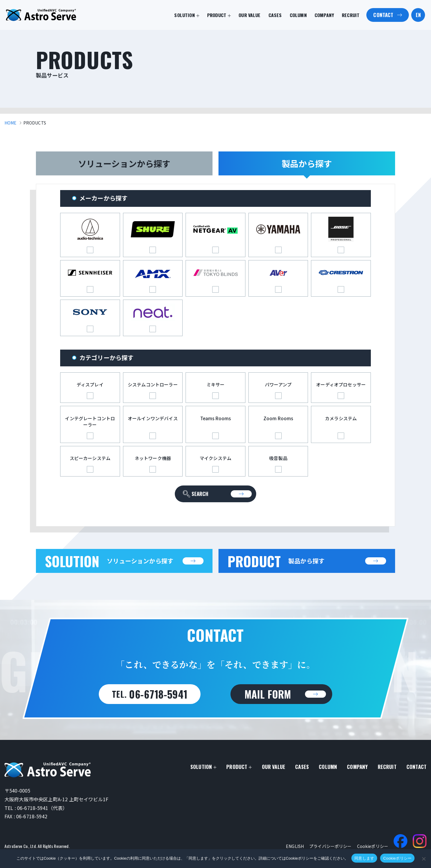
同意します (364, 858)
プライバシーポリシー (330, 846)
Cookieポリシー (373, 846)
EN (418, 15)
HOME (11, 123)
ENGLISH (295, 846)
